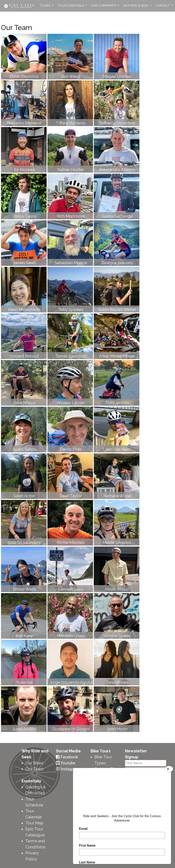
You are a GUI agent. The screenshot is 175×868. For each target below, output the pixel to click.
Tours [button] (45, 6)
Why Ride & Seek (136, 6)
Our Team (34, 769)
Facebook (69, 757)
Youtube (68, 763)
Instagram (70, 769)
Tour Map (34, 823)
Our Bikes (34, 763)
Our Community (104, 6)
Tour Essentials (71, 6)
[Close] (169, 769)
